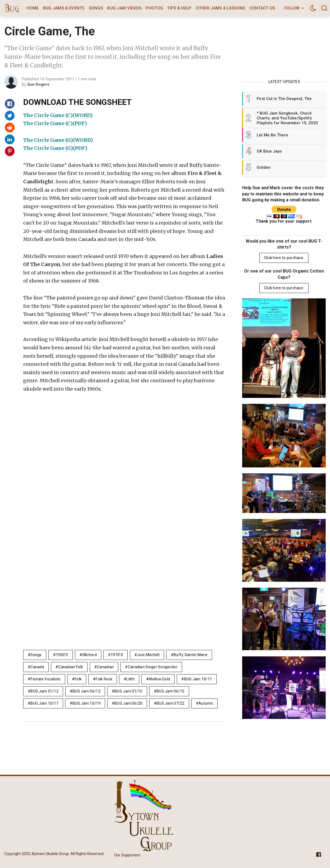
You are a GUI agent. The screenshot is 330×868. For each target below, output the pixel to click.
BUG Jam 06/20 (128, 703)
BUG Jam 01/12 (44, 691)
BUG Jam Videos (124, 8)
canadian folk (71, 667)
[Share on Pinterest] (10, 151)
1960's (62, 655)
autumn (206, 703)
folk (78, 679)
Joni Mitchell (148, 655)
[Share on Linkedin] (10, 139)
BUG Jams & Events (64, 8)
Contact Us (262, 8)
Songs (96, 8)
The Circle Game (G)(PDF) (55, 148)
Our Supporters (127, 855)
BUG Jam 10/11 (198, 679)
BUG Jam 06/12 (86, 691)
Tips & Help (179, 8)
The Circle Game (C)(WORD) (58, 115)
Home (33, 8)
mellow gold (159, 679)
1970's (117, 655)
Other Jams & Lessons (220, 8)
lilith (131, 679)
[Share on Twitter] (10, 116)
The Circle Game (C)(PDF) (55, 123)
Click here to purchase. (284, 258)
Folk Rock (104, 679)
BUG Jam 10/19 (86, 703)
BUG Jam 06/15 (171, 691)
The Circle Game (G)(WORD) (58, 140)
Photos (154, 8)
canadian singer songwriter (153, 667)
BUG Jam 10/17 (44, 703)
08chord (89, 655)
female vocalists (45, 679)
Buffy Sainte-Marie (190, 655)
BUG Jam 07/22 (171, 703)
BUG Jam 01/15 (128, 691)
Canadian (105, 667)
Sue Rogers (38, 84)
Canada (37, 667)
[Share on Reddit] (10, 128)
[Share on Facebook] (10, 104)
